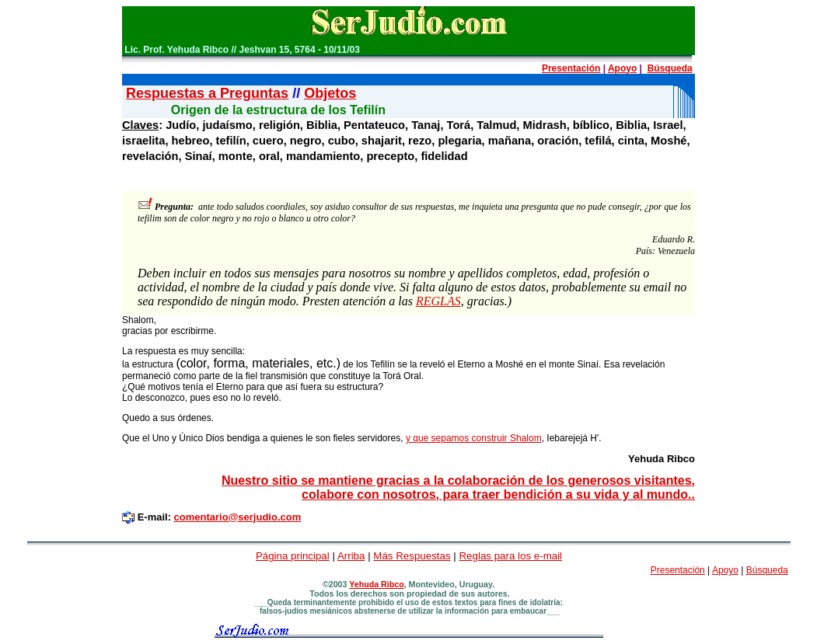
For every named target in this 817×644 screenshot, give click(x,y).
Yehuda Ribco (376, 584)
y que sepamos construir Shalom (474, 438)
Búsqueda (670, 68)
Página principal (293, 556)
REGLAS (438, 301)
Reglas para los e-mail (510, 556)
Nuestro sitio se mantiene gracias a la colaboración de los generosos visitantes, (458, 480)
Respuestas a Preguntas (207, 93)
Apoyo (622, 68)
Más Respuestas (412, 556)
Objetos (330, 93)
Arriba (351, 556)
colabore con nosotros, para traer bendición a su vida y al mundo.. (498, 494)
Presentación (571, 68)
